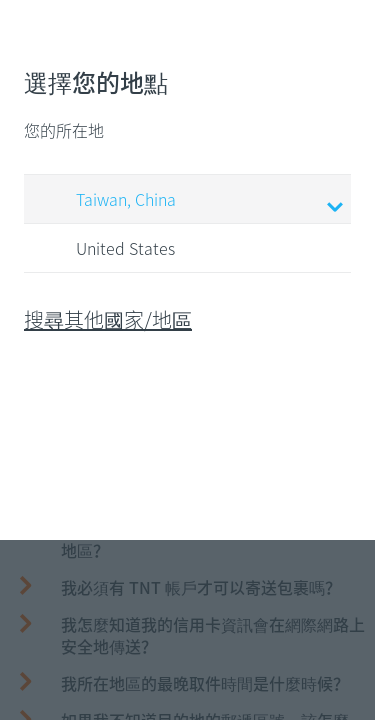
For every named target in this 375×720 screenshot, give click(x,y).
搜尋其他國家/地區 (108, 319)
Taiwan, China (190, 201)
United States (106, 249)
